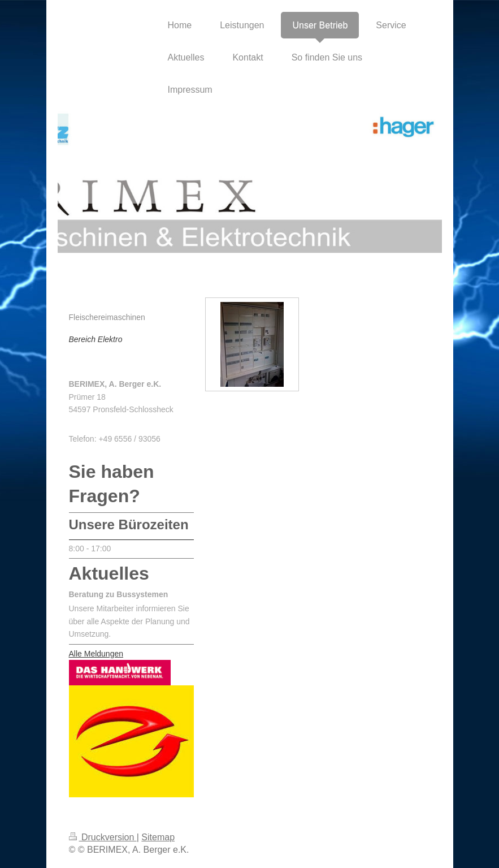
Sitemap (158, 837)
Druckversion (103, 837)
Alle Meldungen (96, 654)
